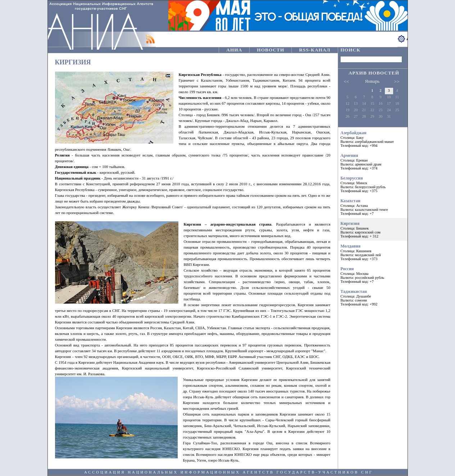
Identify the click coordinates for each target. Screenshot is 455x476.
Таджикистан (373, 298)
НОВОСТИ (270, 50)
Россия (373, 275)
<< (347, 81)
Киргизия (373, 230)
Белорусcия (373, 184)
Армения (373, 162)
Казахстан (373, 207)
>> (397, 81)
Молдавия (373, 252)
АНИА (234, 50)
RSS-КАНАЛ (315, 50)
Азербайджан (373, 139)
